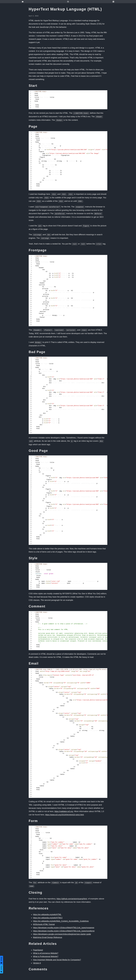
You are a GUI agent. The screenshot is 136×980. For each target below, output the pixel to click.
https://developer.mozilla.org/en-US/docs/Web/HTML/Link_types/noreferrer (65, 927)
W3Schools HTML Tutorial (44, 921)
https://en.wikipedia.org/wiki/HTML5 (48, 914)
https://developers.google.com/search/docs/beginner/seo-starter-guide (63, 931)
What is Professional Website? (46, 953)
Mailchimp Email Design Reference (48, 934)
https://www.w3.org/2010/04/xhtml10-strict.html (65, 812)
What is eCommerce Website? (46, 950)
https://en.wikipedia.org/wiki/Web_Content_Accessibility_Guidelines (62, 917)
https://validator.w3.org (64, 808)
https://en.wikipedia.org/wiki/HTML (48, 911)
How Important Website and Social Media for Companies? (58, 956)
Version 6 (37, 959)
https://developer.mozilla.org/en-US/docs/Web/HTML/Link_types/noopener (64, 924)
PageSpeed (38, 946)
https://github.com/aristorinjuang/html (72, 895)
